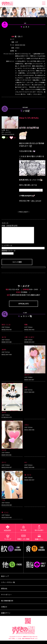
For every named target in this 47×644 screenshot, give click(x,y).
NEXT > (27, 212)
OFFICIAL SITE (23, 307)
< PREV (20, 212)
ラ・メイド (23, 289)
